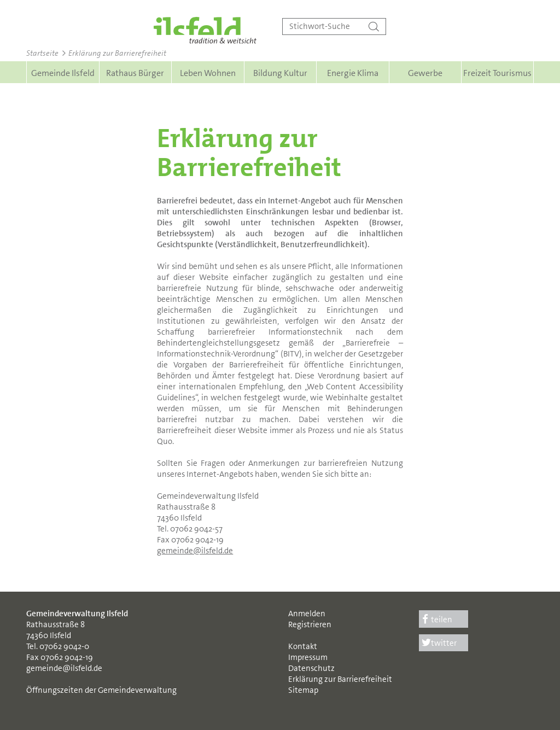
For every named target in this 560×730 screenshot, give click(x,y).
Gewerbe (425, 73)
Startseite (42, 53)
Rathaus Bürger (135, 73)
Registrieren (310, 624)
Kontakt (303, 646)
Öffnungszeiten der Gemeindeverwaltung (101, 690)
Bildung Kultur (280, 73)
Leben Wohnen (208, 73)
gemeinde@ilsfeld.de (195, 551)
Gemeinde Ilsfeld (63, 73)
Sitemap (303, 690)
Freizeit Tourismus (497, 73)
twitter (438, 643)
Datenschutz (311, 668)
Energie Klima (353, 73)
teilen (436, 620)
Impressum (308, 657)
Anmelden (307, 614)
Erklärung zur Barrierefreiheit (340, 679)
